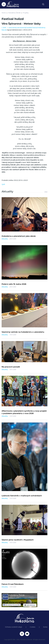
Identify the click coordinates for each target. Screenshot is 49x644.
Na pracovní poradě (11, 367)
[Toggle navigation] (4, 4)
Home (4, 13)
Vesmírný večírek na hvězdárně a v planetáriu (23, 332)
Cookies (33, 627)
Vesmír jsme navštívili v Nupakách (18, 540)
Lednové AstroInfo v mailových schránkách (22, 496)
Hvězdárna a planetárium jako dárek (19, 236)
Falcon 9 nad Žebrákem (13, 584)
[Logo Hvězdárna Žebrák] (13, 4)
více (46, 192)
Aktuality (5, 239)
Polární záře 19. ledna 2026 (14, 284)
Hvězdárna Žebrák (14, 13)
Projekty (26, 13)
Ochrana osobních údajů (14, 627)
